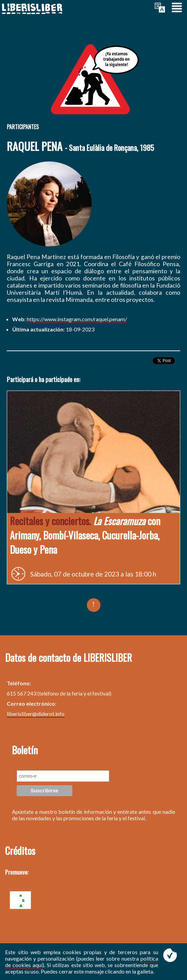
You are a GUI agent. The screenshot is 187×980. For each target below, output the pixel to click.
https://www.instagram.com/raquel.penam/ (77, 319)
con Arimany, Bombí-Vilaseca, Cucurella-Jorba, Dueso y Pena (85, 535)
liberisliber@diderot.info (36, 714)
